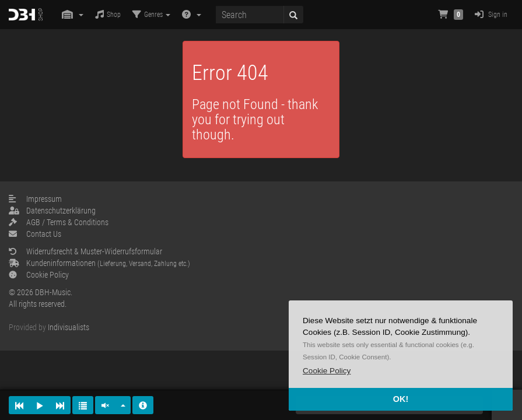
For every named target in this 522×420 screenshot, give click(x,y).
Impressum (35, 199)
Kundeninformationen (99, 263)
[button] (327, 371)
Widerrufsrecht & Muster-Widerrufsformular (85, 251)
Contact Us (35, 234)
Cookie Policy (39, 275)
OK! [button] (401, 399)
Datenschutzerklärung (52, 211)
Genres (151, 14)
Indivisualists (69, 327)
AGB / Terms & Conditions (59, 222)
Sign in (491, 14)
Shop (108, 14)
